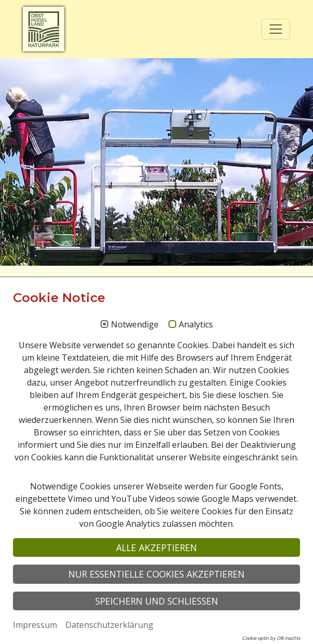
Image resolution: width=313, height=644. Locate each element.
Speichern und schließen (157, 601)
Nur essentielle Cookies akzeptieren (156, 574)
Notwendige (135, 325)
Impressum (35, 625)
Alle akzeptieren (156, 547)
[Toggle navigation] (276, 29)
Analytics (196, 325)
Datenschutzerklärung (109, 625)
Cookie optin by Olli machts (271, 638)
